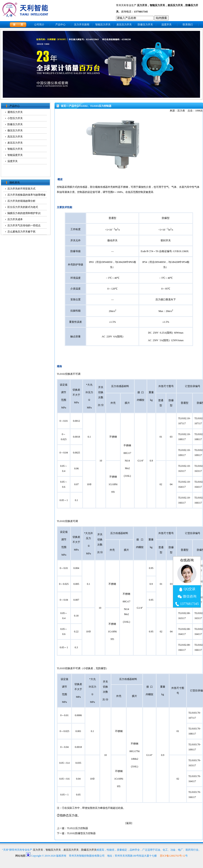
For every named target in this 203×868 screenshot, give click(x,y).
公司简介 (39, 25)
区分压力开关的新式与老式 (23, 207)
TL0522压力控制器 (78, 828)
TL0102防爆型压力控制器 (81, 833)
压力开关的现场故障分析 (21, 201)
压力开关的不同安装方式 (21, 189)
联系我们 (188, 25)
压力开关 (142, 5)
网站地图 (20, 856)
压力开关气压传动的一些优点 (24, 225)
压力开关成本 (15, 219)
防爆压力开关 (145, 25)
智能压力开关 (157, 5)
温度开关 (167, 25)
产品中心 (60, 25)
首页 (63, 106)
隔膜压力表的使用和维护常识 (24, 213)
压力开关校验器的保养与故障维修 (27, 195)
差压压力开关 (175, 5)
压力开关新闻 (82, 25)
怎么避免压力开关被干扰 (21, 232)
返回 (129, 823)
